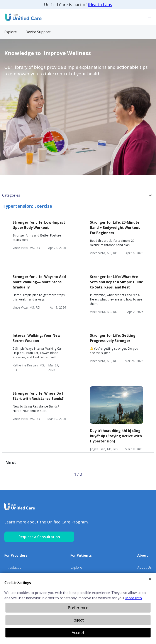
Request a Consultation (39, 537)
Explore (76, 567)
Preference (78, 608)
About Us (144, 567)
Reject (78, 620)
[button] (149, 17)
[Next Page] (11, 463)
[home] (22, 17)
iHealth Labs (100, 5)
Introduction (14, 567)
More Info (134, 598)
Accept (78, 632)
